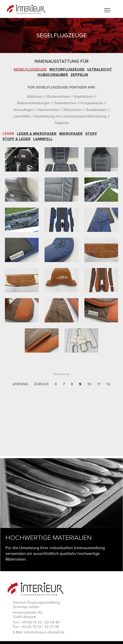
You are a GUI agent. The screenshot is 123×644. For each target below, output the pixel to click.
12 (108, 384)
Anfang (20, 384)
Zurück (41, 384)
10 (89, 384)
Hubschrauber (53, 75)
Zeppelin (79, 75)
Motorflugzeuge (67, 69)
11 (99, 384)
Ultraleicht (100, 69)
